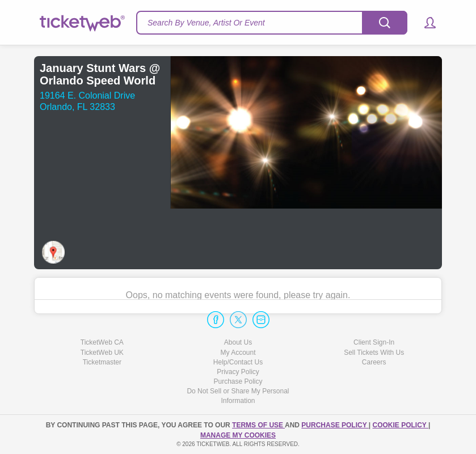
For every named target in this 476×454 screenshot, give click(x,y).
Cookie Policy (401, 425)
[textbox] (272, 23)
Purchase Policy (238, 381)
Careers (374, 362)
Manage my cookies (238, 435)
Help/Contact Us (238, 362)
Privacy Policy (238, 372)
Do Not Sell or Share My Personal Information (238, 396)
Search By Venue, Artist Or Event (206, 23)
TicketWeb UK (102, 353)
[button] (425, 23)
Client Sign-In (374, 342)
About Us (238, 342)
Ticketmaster (102, 362)
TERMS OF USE (258, 425)
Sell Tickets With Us (374, 353)
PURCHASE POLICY (335, 425)
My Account (238, 353)
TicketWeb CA (102, 342)
